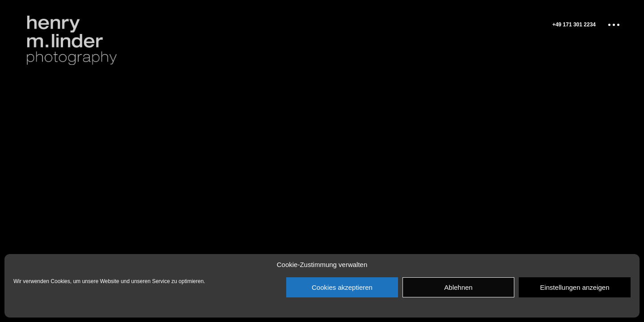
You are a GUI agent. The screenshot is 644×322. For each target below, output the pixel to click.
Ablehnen (458, 287)
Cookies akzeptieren (342, 287)
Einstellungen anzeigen (574, 287)
